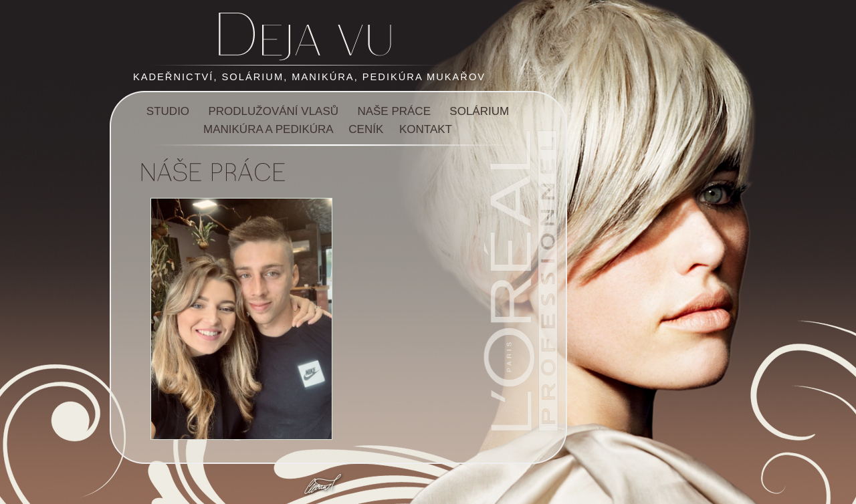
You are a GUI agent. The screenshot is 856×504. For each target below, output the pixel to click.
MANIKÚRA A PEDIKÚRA (268, 129)
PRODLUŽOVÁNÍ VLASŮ (273, 111)
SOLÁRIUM (479, 111)
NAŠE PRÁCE (394, 111)
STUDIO (168, 111)
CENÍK (366, 129)
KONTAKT (426, 129)
